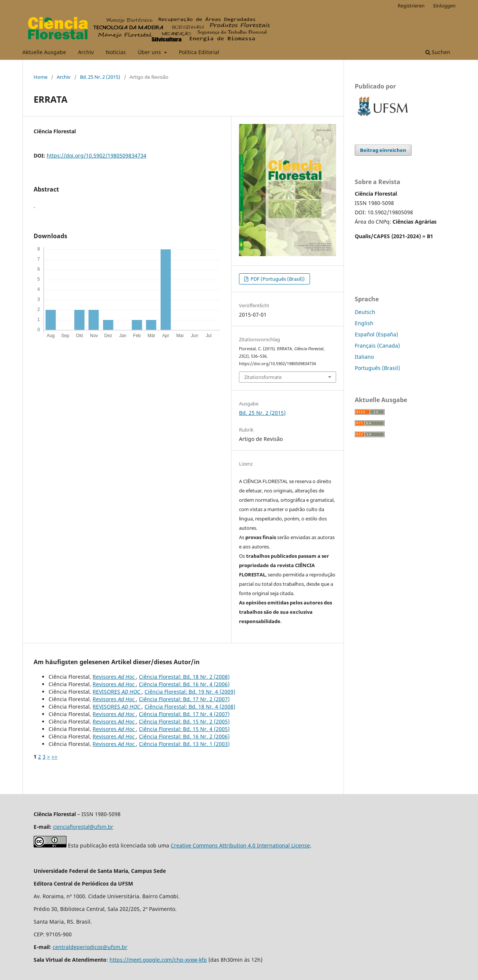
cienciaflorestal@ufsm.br (83, 827)
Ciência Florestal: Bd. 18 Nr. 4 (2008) (190, 707)
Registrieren (411, 6)
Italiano (364, 357)
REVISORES (117, 692)
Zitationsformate (263, 377)
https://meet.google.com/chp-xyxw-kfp (158, 960)
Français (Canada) (377, 346)
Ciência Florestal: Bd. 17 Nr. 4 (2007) (184, 714)
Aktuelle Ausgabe (44, 52)
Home (41, 77)
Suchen (438, 52)
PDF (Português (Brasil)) (277, 279)
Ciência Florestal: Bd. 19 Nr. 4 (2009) (190, 692)
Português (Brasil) (377, 368)
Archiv (86, 52)
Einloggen (444, 6)
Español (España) (376, 334)
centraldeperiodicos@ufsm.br (90, 947)
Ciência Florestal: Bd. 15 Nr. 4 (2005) (184, 729)
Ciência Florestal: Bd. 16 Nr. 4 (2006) (184, 684)
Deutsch (365, 312)
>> (55, 757)
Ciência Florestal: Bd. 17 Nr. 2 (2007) (184, 699)
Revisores (114, 677)
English (364, 323)
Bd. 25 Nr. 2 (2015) (100, 77)
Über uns (150, 52)
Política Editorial (199, 52)
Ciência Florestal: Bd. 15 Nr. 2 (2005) (184, 721)
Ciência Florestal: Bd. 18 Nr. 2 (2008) (184, 677)
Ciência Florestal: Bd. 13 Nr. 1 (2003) (184, 744)
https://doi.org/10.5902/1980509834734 (97, 155)
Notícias (116, 52)
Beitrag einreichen (383, 150)
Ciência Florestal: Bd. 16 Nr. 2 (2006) (184, 736)
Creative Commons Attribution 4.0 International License (240, 845)
